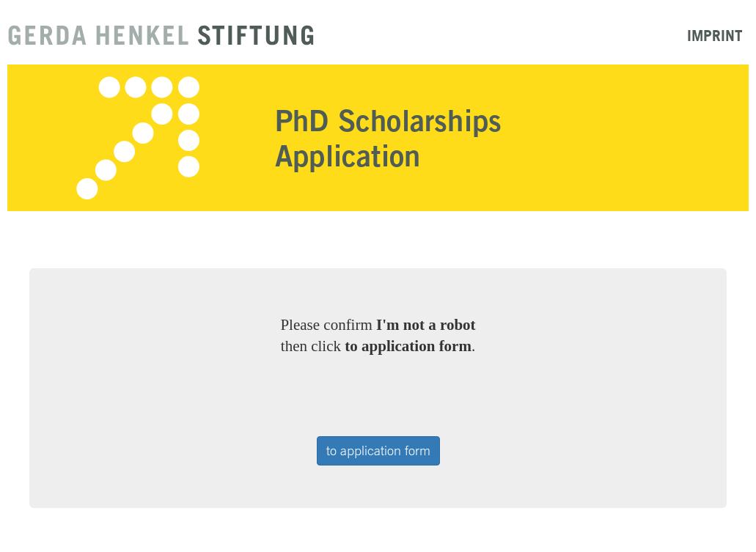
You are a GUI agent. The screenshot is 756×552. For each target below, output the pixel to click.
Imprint (715, 35)
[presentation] (380, 397)
